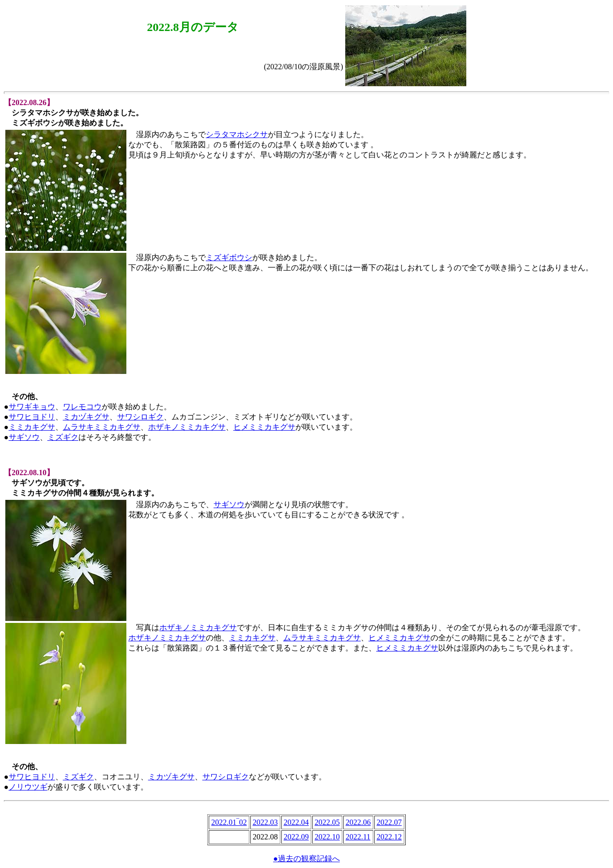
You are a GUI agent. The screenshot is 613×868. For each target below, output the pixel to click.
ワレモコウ (82, 407)
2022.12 (389, 837)
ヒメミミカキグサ (264, 427)
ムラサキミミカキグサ (102, 427)
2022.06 (358, 822)
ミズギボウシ (229, 257)
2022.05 (327, 822)
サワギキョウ (32, 407)
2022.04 (296, 822)
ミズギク (63, 437)
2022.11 (358, 837)
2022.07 (389, 822)
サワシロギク (140, 417)
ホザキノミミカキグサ (187, 427)
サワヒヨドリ (32, 417)
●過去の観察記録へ (306, 859)
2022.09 (296, 837)
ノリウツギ (28, 787)
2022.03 (265, 822)
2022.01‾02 (229, 822)
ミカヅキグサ (86, 417)
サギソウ (24, 437)
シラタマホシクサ (237, 134)
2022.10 (327, 837)
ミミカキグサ (32, 427)
